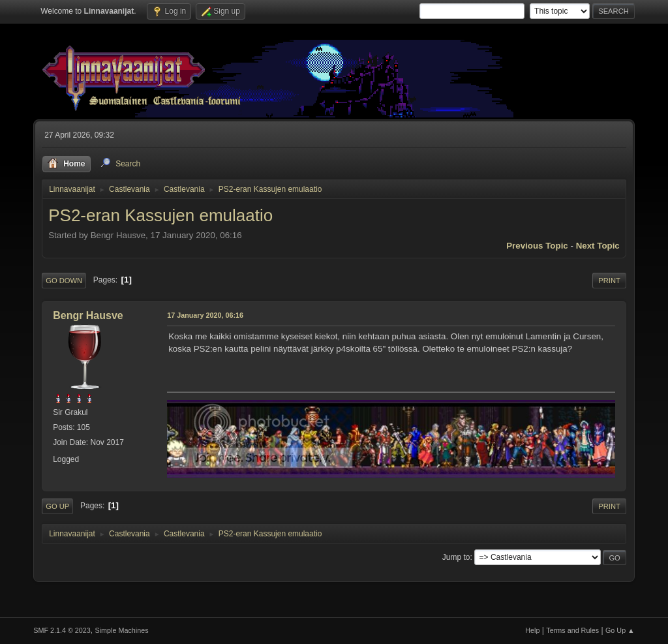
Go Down (64, 281)
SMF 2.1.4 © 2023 (62, 630)
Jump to (456, 557)
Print (609, 281)
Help (532, 630)
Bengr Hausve (88, 315)
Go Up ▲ (620, 630)
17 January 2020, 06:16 (205, 315)
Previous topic (537, 246)
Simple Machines (122, 630)
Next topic (598, 246)
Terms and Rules (572, 630)
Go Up (57, 506)
